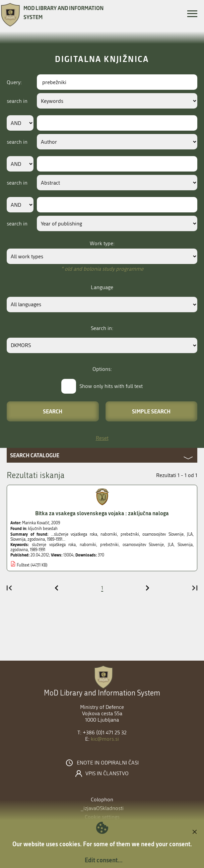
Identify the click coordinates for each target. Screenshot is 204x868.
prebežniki (109, 545)
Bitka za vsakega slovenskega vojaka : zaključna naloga (102, 513)
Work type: (102, 243)
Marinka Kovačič (36, 523)
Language (102, 287)
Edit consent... (104, 860)
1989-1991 (38, 550)
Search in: (102, 328)
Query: (14, 82)
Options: (102, 369)
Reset (102, 438)
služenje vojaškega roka (54, 545)
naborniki (88, 545)
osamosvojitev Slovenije (143, 545)
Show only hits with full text (111, 386)
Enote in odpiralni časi (108, 763)
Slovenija (185, 545)
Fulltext (23, 565)
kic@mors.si (105, 739)
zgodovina (19, 550)
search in (17, 101)
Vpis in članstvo (107, 774)
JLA (171, 545)
